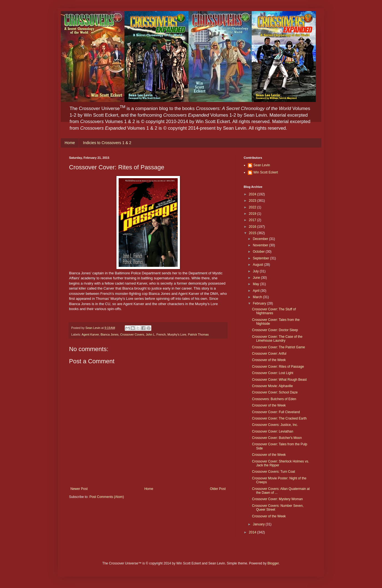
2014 (253, 532)
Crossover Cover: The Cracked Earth (279, 418)
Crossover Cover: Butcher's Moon (277, 438)
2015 (253, 233)
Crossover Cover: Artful (269, 354)
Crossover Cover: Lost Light (273, 373)
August (259, 265)
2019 (253, 214)
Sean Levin (262, 165)
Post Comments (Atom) (107, 497)
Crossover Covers (132, 334)
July (256, 271)
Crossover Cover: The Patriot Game (278, 347)
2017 (253, 220)
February (260, 303)
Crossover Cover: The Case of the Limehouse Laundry (277, 339)
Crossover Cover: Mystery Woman (277, 499)
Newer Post (79, 489)
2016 (253, 227)
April (257, 291)
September (261, 258)
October (259, 252)
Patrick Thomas (198, 334)
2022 (253, 207)
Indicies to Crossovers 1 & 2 (107, 143)
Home (70, 143)
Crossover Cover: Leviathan (273, 431)
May (256, 284)
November (261, 245)
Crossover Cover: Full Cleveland (276, 412)
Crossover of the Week (269, 360)
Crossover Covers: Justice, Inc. (275, 425)
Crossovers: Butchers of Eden (274, 399)
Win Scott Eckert (266, 172)
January (259, 524)
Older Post (218, 489)
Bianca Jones (110, 334)
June (257, 278)
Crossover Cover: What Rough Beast (279, 380)
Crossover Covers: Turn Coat (273, 472)
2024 (253, 194)
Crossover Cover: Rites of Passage (278, 367)
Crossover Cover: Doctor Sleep (275, 330)
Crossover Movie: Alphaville (272, 386)
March (258, 297)
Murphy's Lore (177, 334)
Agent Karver (90, 334)
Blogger (273, 563)
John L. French (156, 334)
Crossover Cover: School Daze (275, 392)
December (261, 239)
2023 (253, 201)
